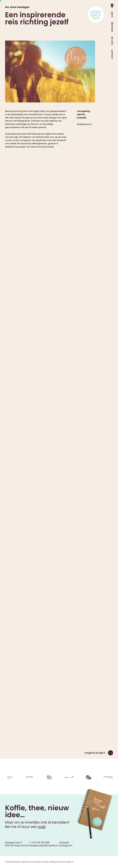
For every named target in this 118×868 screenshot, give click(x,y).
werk (112, 14)
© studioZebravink (12, 862)
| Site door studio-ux (65, 862)
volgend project (95, 753)
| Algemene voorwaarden (30, 862)
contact (112, 54)
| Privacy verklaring (49, 862)
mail (42, 827)
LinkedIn (64, 843)
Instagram (66, 845)
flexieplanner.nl (84, 124)
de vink (112, 41)
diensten (112, 27)
